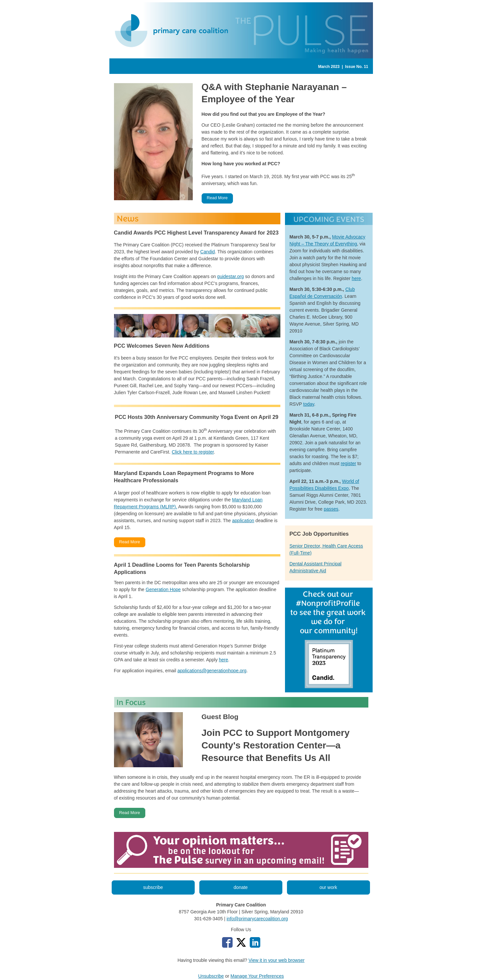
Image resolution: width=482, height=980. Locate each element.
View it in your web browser (276, 960)
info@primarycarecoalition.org (257, 919)
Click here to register (193, 452)
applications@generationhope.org (212, 671)
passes (331, 509)
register (348, 463)
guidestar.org (230, 276)
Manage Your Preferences (257, 976)
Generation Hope (163, 589)
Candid (208, 252)
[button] (217, 198)
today (309, 404)
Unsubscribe (211, 976)
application (243, 521)
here (223, 660)
